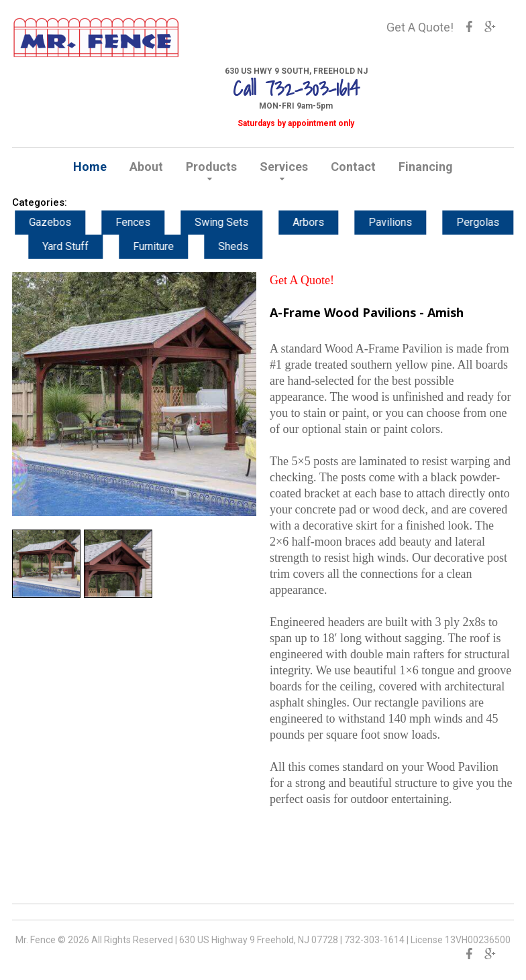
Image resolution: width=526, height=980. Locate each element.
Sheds (247, 246)
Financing (426, 167)
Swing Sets (235, 222)
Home (90, 167)
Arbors (322, 222)
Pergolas (492, 222)
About (146, 167)
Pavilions (404, 222)
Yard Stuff (80, 246)
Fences (147, 222)
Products (211, 167)
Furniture (167, 246)
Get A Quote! (420, 27)
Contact (353, 167)
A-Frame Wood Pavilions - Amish (367, 312)
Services (284, 167)
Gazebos (64, 222)
